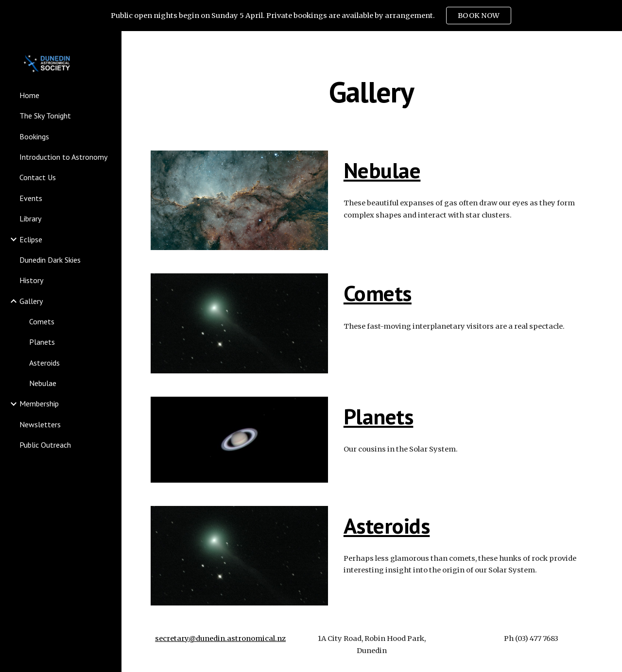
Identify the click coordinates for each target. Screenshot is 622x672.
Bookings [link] (34, 136)
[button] (610, 45)
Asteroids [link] (44, 363)
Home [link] (29, 95)
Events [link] (31, 198)
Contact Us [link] (38, 177)
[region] (311, 16)
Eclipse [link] (31, 239)
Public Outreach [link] (45, 445)
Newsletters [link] (40, 424)
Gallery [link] (31, 301)
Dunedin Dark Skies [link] (50, 260)
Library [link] (30, 218)
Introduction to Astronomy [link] (63, 157)
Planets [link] (42, 342)
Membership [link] (39, 403)
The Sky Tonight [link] (45, 116)
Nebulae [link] (43, 383)
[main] (371, 92)
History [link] (31, 280)
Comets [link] (42, 321)
